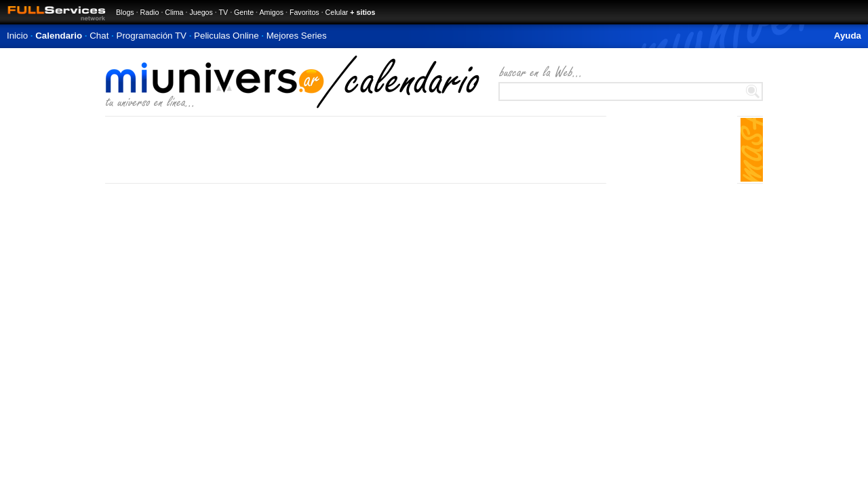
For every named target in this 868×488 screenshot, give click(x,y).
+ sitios (362, 12)
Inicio (17, 36)
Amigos (271, 12)
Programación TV (152, 36)
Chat (99, 36)
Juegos (201, 12)
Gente (244, 12)
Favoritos (304, 12)
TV (224, 12)
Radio (150, 12)
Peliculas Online (226, 36)
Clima (174, 12)
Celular (337, 12)
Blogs (125, 12)
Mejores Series (297, 36)
